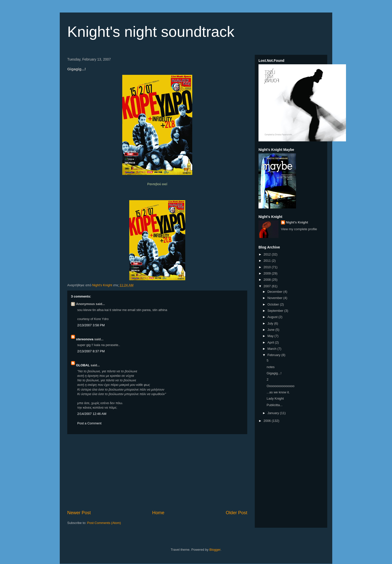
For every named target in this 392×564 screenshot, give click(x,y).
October (274, 304)
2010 (268, 267)
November (275, 298)
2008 (268, 280)
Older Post (236, 513)
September (276, 311)
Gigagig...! (274, 373)
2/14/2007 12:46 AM (92, 414)
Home (158, 513)
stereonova (85, 339)
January (274, 413)
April (271, 342)
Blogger (215, 550)
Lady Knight (275, 398)
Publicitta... (274, 405)
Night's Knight (297, 222)
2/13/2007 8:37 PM (91, 351)
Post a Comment (89, 423)
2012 (268, 254)
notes (270, 367)
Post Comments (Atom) (104, 523)
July (271, 323)
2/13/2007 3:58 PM (91, 325)
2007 (268, 286)
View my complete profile (299, 229)
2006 (268, 421)
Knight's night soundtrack (151, 32)
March (272, 349)
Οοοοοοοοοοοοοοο (280, 386)
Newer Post (79, 513)
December (275, 292)
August (273, 317)
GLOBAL (83, 365)
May (271, 336)
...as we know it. (278, 392)
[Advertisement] (157, 472)
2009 (268, 273)
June (271, 330)
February (274, 355)
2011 (268, 261)
